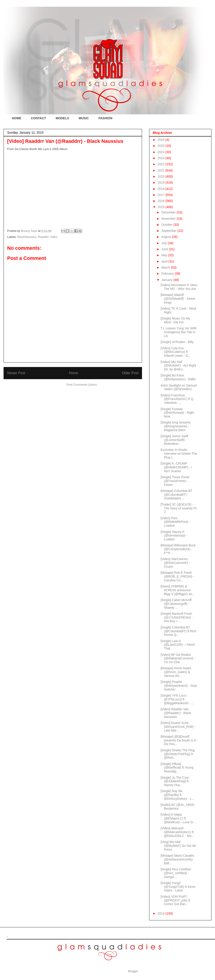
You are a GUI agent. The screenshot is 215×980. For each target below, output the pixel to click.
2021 (162, 170)
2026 (162, 140)
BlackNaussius (27, 237)
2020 (162, 176)
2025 (162, 146)
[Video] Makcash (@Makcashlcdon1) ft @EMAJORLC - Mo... (177, 832)
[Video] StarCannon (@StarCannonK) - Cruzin (175, 563)
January (167, 280)
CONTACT (38, 118)
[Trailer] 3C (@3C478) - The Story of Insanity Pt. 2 (179, 508)
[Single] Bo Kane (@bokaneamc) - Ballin (178, 377)
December (169, 212)
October (167, 225)
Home (74, 373)
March (166, 267)
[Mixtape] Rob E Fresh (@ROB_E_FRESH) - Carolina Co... (177, 576)
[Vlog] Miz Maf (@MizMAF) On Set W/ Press (178, 846)
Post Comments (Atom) (82, 385)
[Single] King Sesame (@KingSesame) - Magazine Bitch (176, 426)
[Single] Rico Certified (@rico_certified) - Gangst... (176, 873)
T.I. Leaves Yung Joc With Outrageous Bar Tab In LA (179, 332)
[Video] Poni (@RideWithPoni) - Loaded (175, 522)
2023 (162, 158)
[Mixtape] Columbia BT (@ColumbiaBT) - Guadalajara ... (176, 495)
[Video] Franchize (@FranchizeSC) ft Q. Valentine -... (177, 399)
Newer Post (16, 373)
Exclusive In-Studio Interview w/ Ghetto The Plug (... (179, 454)
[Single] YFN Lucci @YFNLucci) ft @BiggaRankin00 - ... (177, 699)
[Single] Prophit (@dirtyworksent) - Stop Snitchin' (179, 686)
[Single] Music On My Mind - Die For (175, 320)
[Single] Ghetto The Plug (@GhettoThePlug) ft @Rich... (178, 754)
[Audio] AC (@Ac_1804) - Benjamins (178, 807)
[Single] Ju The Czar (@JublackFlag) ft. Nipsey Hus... (175, 781)
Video (54, 237)
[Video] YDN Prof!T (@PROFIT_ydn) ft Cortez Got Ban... (175, 900)
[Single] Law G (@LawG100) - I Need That (178, 645)
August (167, 237)
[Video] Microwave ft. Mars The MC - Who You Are (179, 287)
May (165, 255)
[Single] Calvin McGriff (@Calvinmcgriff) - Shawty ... (176, 604)
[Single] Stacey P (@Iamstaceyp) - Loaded (174, 536)
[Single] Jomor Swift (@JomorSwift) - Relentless (174, 440)
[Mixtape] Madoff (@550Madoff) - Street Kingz (178, 299)
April (165, 261)
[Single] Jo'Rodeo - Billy (177, 342)
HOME (17, 118)
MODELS (62, 118)
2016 (162, 201)
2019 (162, 183)
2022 (162, 164)
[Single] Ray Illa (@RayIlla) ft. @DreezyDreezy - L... (177, 795)
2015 (162, 207)
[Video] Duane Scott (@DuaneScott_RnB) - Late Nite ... (178, 727)
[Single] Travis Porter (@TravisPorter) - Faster (175, 481)
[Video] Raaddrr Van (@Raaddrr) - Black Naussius (176, 713)
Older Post (130, 373)
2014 (162, 913)
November (169, 219)
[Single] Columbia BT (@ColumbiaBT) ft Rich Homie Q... (178, 631)
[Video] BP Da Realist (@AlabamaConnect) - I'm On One (178, 658)
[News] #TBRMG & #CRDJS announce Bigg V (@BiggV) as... (177, 590)
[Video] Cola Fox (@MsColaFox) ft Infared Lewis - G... (175, 352)
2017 (162, 195)
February (168, 274)
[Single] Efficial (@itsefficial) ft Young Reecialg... (177, 768)
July (164, 243)
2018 (162, 189)
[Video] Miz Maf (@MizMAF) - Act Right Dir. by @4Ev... (178, 366)
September (169, 231)
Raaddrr (43, 237)
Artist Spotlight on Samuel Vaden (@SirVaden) (179, 387)
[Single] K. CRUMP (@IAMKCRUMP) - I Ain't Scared (176, 467)
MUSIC (84, 118)
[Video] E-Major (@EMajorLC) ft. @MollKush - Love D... (178, 818)
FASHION (105, 118)
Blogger (133, 971)
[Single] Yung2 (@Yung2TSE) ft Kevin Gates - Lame (178, 887)
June (165, 249)
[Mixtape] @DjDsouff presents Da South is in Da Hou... (178, 740)
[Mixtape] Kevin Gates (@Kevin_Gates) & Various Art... (176, 672)
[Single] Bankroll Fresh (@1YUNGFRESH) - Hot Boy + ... (177, 617)
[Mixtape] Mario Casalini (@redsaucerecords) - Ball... (177, 859)
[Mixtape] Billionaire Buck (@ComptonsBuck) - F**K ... (178, 549)
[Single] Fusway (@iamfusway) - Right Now (177, 413)
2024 (162, 152)
